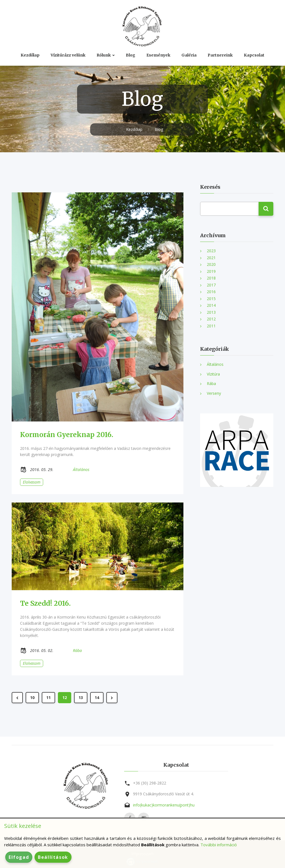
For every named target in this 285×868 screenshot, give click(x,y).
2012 (211, 319)
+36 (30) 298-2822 (150, 783)
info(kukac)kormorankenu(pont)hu (164, 805)
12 (65, 697)
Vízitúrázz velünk (68, 55)
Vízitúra (213, 374)
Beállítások (53, 857)
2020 (211, 264)
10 (32, 697)
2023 (211, 251)
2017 (211, 285)
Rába (211, 383)
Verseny (214, 393)
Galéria (189, 55)
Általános (215, 364)
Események (158, 55)
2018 (211, 278)
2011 (211, 326)
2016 (211, 292)
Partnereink (220, 55)
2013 (211, 312)
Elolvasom (32, 482)
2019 (211, 271)
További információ (219, 845)
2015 (211, 299)
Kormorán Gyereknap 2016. (67, 435)
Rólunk (104, 55)
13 (81, 697)
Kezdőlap (30, 55)
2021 (211, 258)
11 (48, 697)
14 (97, 697)
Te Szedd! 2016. (45, 603)
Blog (131, 55)
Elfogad (19, 857)
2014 (211, 305)
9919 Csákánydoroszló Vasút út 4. (164, 794)
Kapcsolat (254, 55)
